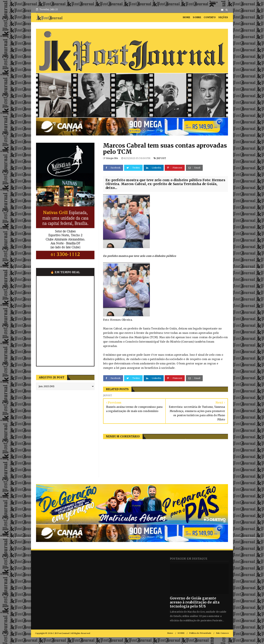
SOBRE (197, 17)
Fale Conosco (222, 633)
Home (170, 633)
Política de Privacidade (200, 633)
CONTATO (210, 17)
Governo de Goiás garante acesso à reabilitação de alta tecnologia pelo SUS (195, 602)
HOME (187, 17)
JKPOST (161, 158)
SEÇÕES (223, 17)
